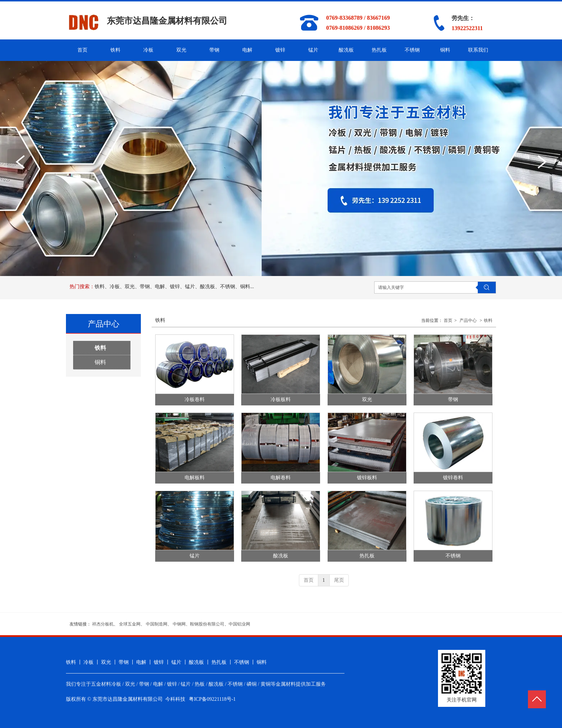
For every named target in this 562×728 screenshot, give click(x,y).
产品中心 (468, 320)
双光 (367, 399)
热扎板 (367, 556)
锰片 (195, 556)
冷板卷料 (195, 399)
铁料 (488, 320)
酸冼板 (281, 556)
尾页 (339, 580)
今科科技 (175, 699)
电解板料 (195, 478)
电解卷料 (281, 478)
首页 (448, 320)
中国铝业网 (239, 624)
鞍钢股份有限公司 (207, 624)
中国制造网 (157, 624)
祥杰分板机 (103, 624)
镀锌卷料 (453, 478)
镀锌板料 (367, 478)
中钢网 (179, 624)
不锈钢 (453, 556)
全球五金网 (130, 624)
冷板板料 (281, 399)
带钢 (453, 399)
